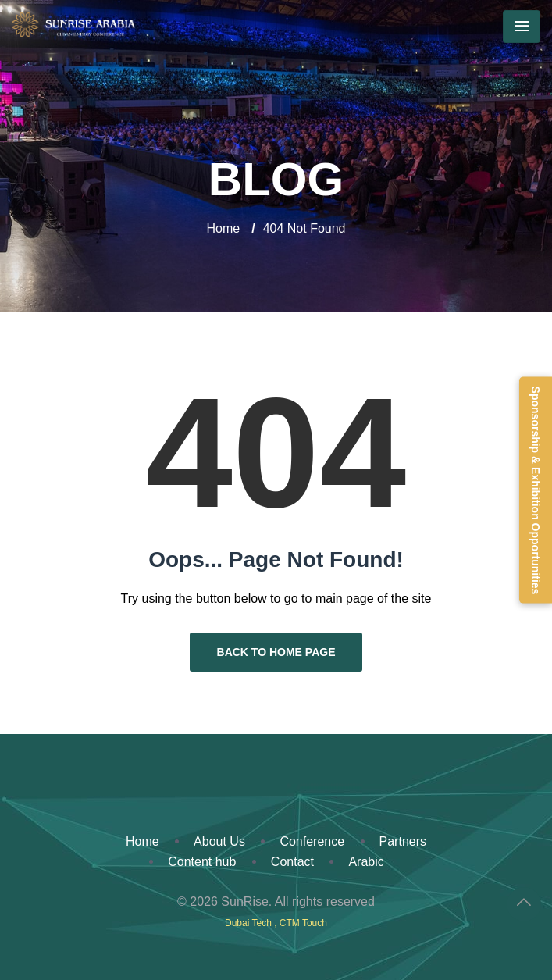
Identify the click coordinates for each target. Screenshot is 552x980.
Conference (312, 841)
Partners (403, 841)
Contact (292, 862)
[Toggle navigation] (522, 27)
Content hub (202, 862)
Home (224, 228)
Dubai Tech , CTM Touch (276, 923)
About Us (219, 841)
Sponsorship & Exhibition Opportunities (536, 490)
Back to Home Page (276, 652)
